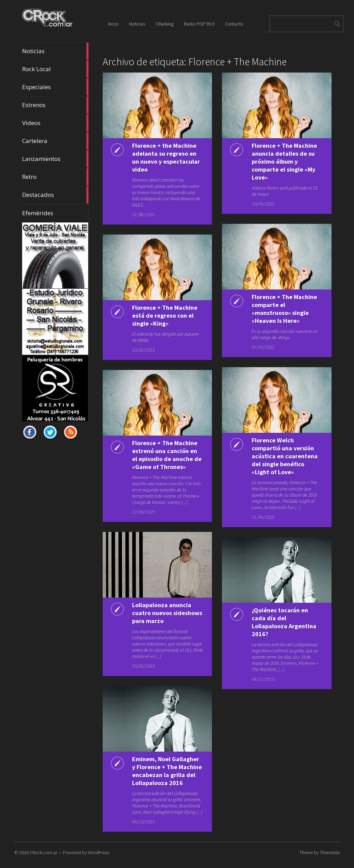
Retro (55, 177)
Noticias (55, 51)
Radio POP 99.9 (199, 24)
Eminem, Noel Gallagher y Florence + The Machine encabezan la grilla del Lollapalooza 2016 (167, 771)
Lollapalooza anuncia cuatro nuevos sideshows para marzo (167, 613)
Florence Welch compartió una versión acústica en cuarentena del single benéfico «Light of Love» (285, 456)
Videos (55, 123)
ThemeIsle (330, 852)
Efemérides (38, 213)
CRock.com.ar (43, 852)
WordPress (99, 852)
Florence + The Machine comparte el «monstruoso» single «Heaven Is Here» (284, 309)
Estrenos (55, 105)
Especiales (55, 87)
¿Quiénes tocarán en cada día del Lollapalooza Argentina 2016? (284, 622)
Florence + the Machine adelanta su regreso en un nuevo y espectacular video (166, 158)
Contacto (234, 24)
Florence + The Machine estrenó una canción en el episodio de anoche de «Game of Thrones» (167, 455)
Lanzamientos (55, 159)
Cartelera (55, 141)
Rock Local (55, 69)
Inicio (113, 24)
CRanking (165, 24)
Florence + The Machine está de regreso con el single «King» (165, 316)
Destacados (55, 195)
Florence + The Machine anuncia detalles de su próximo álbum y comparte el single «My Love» (284, 161)
